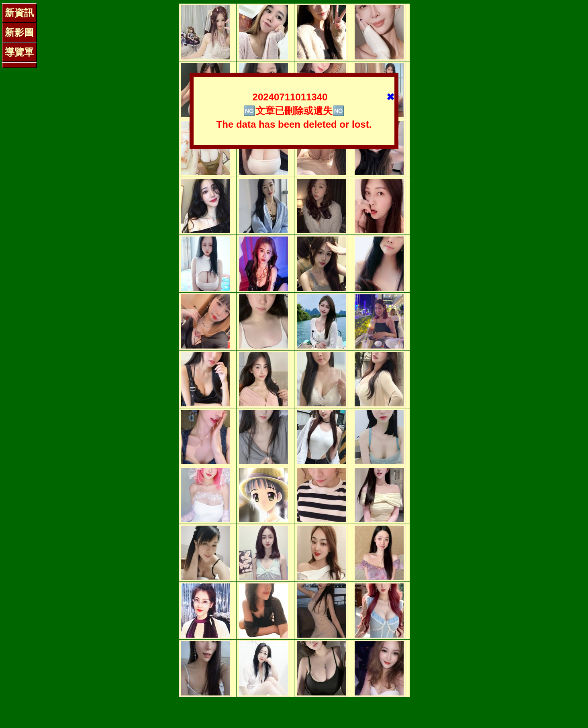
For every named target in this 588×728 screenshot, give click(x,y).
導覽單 (19, 52)
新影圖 (19, 32)
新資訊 (19, 13)
